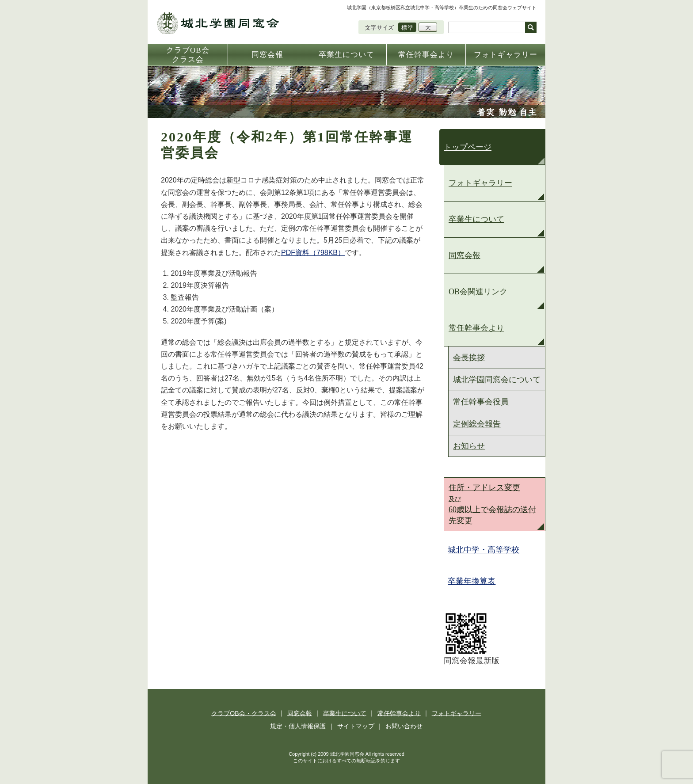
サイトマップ (356, 726)
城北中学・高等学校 (484, 550)
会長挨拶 (469, 358)
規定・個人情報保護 (299, 726)
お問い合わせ (403, 726)
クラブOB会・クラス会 (245, 713)
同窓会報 (465, 255)
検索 (531, 27)
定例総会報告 (477, 424)
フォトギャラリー (480, 183)
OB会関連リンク (478, 292)
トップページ (468, 147)
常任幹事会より (476, 328)
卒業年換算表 (472, 581)
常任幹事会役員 (481, 402)
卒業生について (476, 219)
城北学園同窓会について (497, 380)
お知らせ (469, 446)
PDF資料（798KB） (313, 253)
